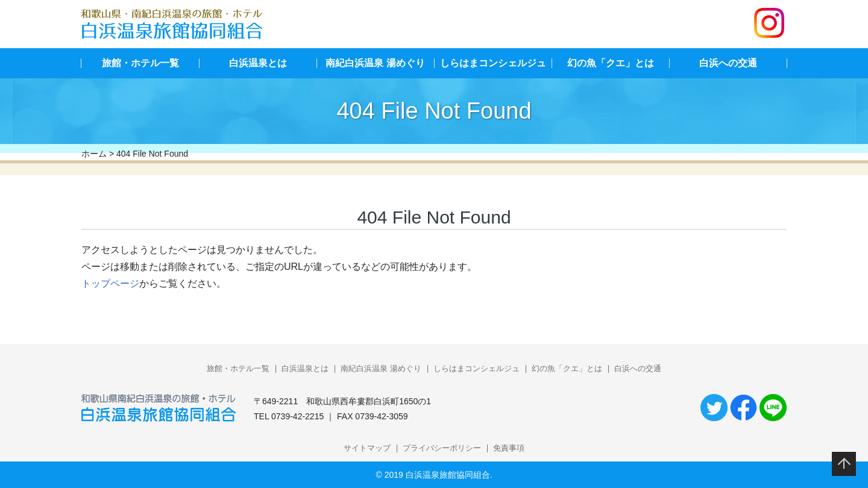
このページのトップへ (844, 464)
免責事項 (509, 448)
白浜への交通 (728, 63)
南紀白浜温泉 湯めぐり (375, 63)
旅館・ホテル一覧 (140, 63)
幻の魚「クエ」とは (611, 63)
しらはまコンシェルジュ (493, 63)
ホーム (94, 154)
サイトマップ (367, 448)
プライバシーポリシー (442, 448)
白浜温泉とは (258, 63)
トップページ (110, 283)
